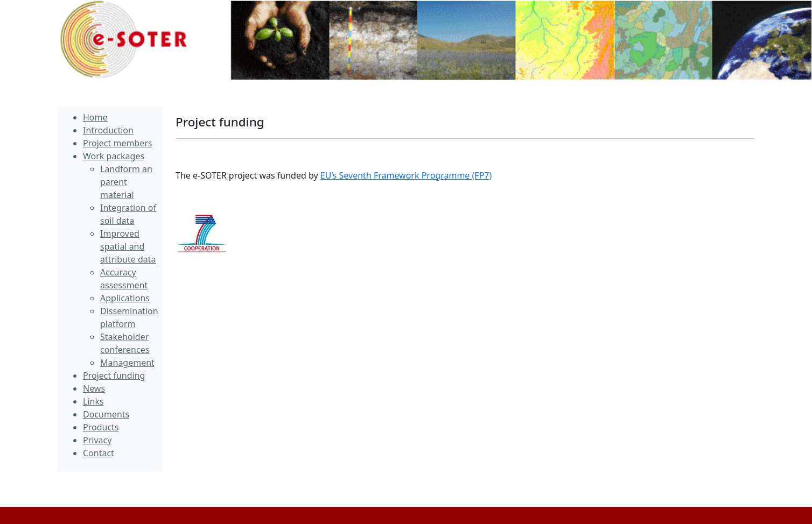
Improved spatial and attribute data (128, 246)
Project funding (220, 122)
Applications (125, 298)
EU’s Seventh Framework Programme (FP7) (406, 175)
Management (127, 363)
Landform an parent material (126, 182)
